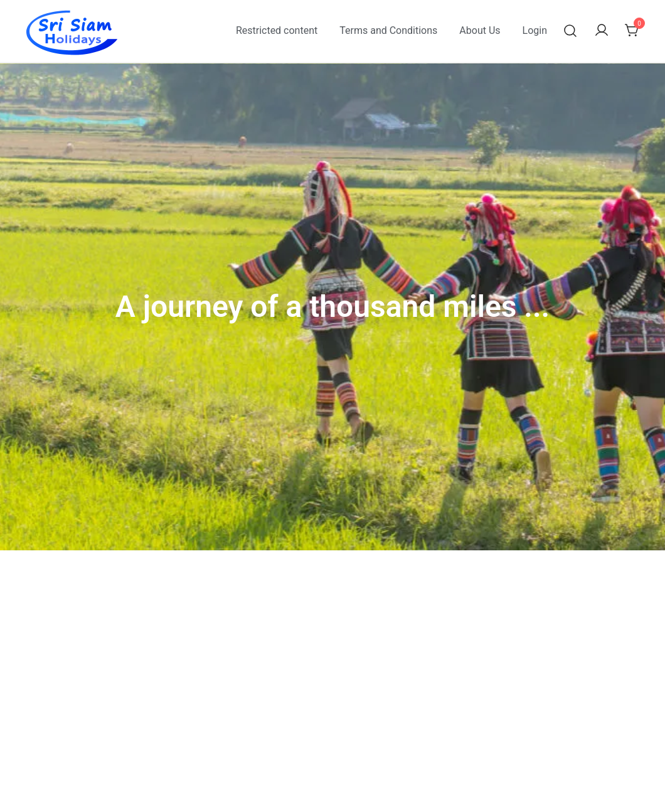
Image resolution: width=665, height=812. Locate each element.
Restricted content (277, 30)
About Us (480, 30)
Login (535, 30)
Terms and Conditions (388, 30)
